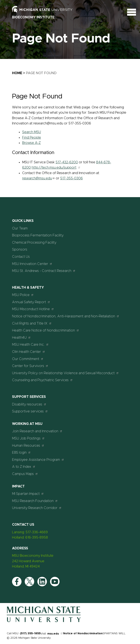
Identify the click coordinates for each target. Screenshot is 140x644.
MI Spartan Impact (28, 494)
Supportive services (30, 411)
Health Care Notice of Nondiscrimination (46, 330)
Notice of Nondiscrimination (83, 634)
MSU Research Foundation (35, 501)
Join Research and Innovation (37, 431)
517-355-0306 (71, 178)
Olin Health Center (29, 352)
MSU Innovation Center (32, 264)
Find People (32, 138)
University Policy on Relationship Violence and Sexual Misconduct (65, 373)
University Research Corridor (37, 508)
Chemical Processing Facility (34, 243)
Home (17, 73)
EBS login (21, 452)
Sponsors (20, 250)
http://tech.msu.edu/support (56, 168)
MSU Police (23, 295)
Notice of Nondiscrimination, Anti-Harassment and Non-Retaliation (66, 316)
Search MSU (32, 132)
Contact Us (21, 257)
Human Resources (28, 445)
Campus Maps (25, 474)
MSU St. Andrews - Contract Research (44, 271)
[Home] (44, 621)
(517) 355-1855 (30, 634)
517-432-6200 (67, 162)
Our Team (20, 228)
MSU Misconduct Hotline (33, 309)
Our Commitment (28, 359)
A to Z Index (24, 467)
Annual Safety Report (31, 302)
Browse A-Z (31, 143)
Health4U (21, 338)
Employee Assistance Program (38, 460)
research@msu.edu (39, 178)
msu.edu (55, 634)
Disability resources (29, 404)
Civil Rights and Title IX (32, 323)
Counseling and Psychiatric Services (42, 380)
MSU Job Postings (28, 438)
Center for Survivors (30, 366)
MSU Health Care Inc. (30, 345)
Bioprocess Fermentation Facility (38, 235)
